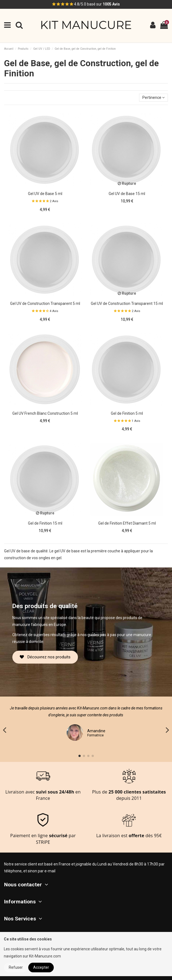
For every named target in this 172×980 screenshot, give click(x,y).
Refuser (16, 967)
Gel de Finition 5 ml (127, 413)
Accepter (41, 967)
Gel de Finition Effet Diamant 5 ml (127, 523)
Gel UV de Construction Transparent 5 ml (45, 304)
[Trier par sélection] (153, 98)
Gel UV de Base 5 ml (45, 194)
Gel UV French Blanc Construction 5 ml (45, 413)
